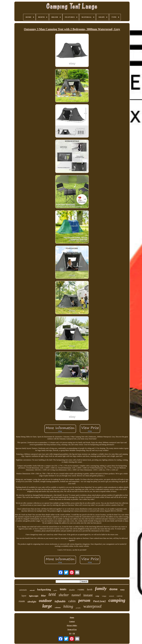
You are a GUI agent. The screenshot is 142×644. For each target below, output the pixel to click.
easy (123, 590)
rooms (81, 590)
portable (78, 608)
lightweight (34, 596)
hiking (68, 606)
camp (97, 596)
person (84, 600)
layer (24, 596)
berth (90, 590)
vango (104, 596)
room (22, 601)
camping (117, 600)
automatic (23, 590)
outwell (32, 590)
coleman (58, 608)
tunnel (76, 595)
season (111, 596)
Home (72, 617)
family (101, 588)
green (55, 590)
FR (74, 633)
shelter (64, 595)
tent (52, 594)
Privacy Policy (72, 625)
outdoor (45, 601)
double (72, 590)
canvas (120, 596)
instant (88, 595)
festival (99, 601)
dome (114, 589)
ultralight (32, 602)
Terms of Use (72, 629)
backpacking (44, 590)
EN (70, 633)
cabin (72, 601)
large (47, 606)
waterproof (92, 606)
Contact (72, 621)
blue (43, 596)
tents (63, 589)
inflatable (60, 601)
